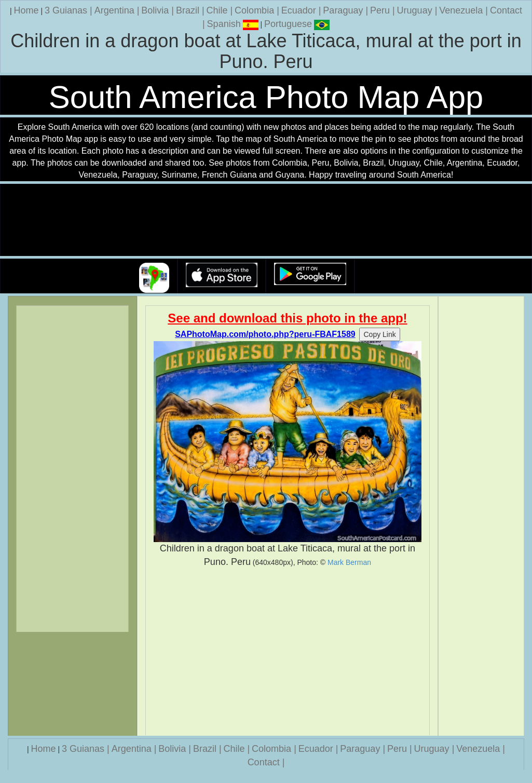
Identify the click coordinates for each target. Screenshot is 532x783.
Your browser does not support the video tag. (266, 220)
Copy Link (379, 334)
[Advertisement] (288, 652)
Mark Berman (349, 562)
